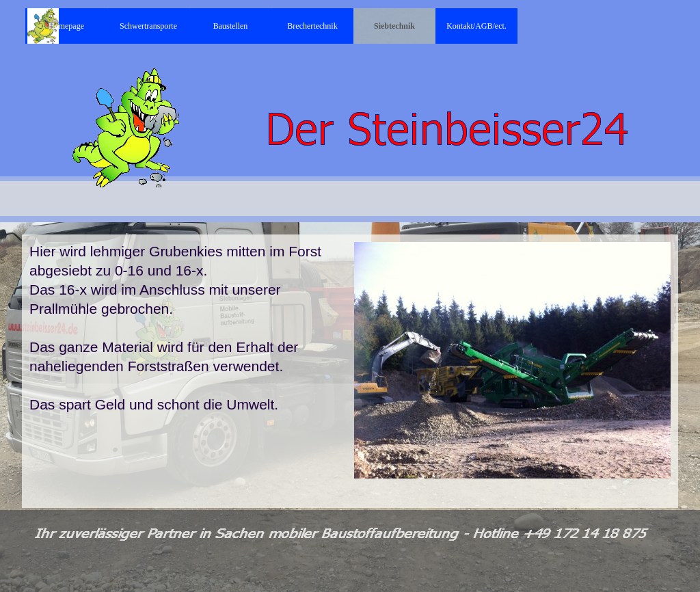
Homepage (66, 26)
